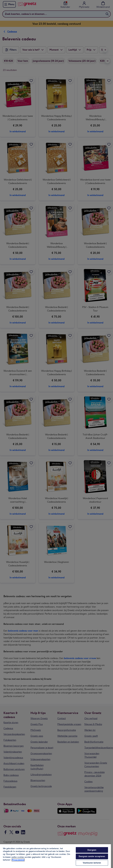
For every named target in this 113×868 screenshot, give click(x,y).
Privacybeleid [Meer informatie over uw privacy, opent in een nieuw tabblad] (18, 860)
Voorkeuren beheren (92, 863)
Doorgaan (92, 850)
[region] (55, 856)
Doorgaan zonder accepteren (92, 856)
